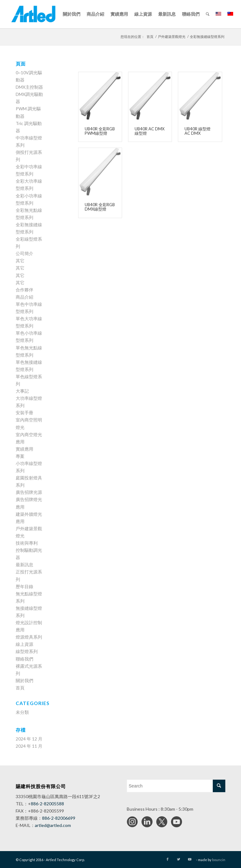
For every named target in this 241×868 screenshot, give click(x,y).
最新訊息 (24, 565)
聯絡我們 (24, 659)
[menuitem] (72, 14)
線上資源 (24, 644)
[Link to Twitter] (179, 859)
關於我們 (24, 680)
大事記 (22, 391)
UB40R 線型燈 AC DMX (198, 131)
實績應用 (24, 449)
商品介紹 (24, 297)
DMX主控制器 (29, 87)
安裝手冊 (24, 413)
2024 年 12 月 (29, 739)
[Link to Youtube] (190, 859)
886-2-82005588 (47, 804)
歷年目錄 (24, 586)
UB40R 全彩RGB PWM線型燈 (100, 131)
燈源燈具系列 (29, 637)
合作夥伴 (24, 290)
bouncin (219, 860)
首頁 (20, 688)
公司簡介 (24, 253)
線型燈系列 (27, 651)
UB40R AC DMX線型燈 (150, 131)
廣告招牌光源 (29, 492)
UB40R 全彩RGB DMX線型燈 (100, 207)
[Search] (208, 14)
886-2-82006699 (59, 818)
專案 (20, 456)
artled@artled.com (53, 825)
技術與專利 (27, 543)
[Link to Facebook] (168, 859)
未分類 (22, 712)
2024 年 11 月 (29, 746)
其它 (20, 261)
